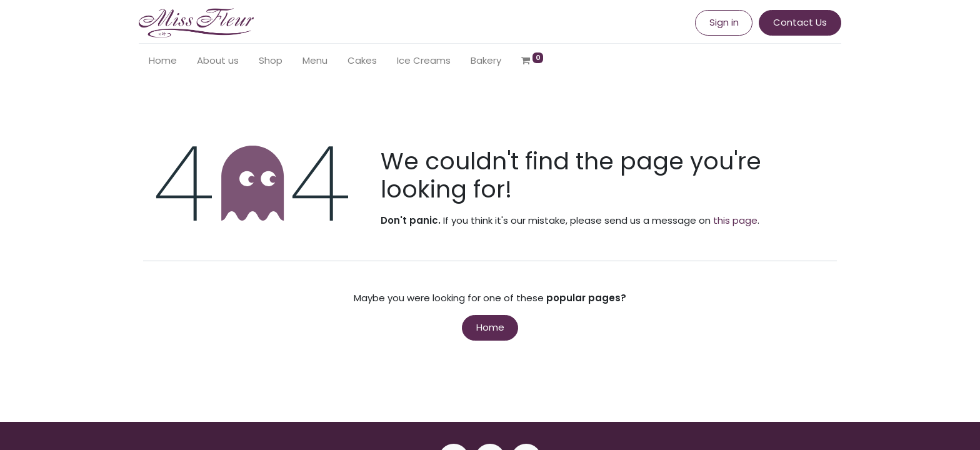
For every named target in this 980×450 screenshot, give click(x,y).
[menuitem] (167, 61)
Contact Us (796, 22)
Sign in (720, 22)
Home (490, 327)
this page (735, 220)
